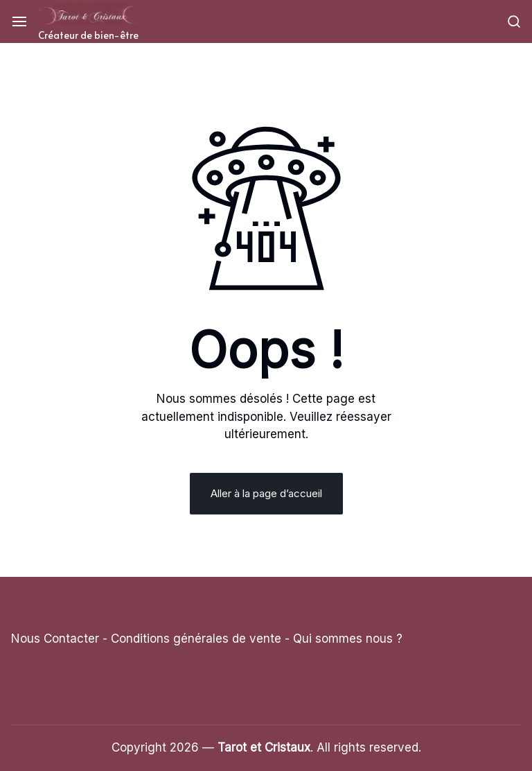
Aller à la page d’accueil (266, 493)
